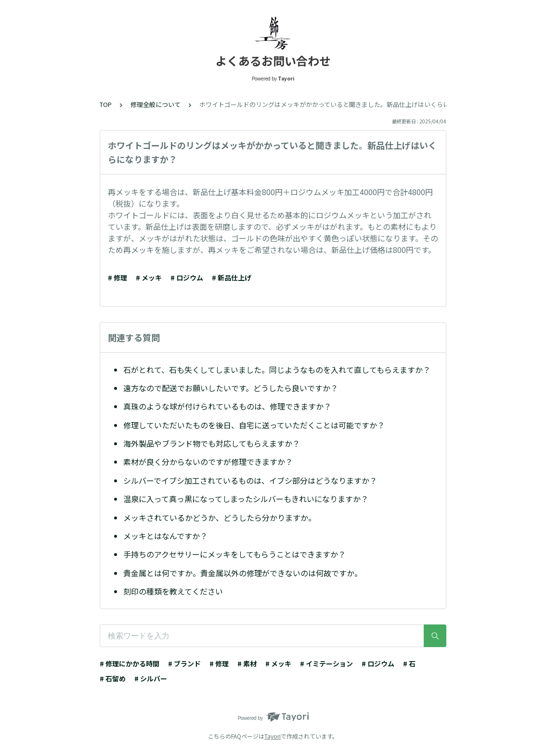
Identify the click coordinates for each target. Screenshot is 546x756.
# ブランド (184, 663)
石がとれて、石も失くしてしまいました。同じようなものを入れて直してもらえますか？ (277, 370)
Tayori (273, 736)
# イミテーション (326, 663)
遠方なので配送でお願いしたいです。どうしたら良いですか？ (231, 388)
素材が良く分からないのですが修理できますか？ (208, 462)
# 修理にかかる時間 (130, 663)
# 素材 (247, 663)
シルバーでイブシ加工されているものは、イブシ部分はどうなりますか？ (250, 480)
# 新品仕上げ (232, 278)
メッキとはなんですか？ (165, 536)
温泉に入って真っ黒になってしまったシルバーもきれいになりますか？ (246, 499)
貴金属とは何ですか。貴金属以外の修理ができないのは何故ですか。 (243, 573)
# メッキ (149, 278)
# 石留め (113, 678)
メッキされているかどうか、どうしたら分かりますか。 (220, 517)
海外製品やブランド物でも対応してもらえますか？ (212, 443)
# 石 (409, 663)
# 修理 (117, 278)
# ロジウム (187, 278)
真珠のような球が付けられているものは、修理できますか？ (227, 406)
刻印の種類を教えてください (173, 591)
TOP (106, 104)
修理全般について (156, 104)
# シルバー (151, 678)
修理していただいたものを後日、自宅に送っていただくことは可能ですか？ (254, 425)
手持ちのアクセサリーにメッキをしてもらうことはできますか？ (234, 554)
